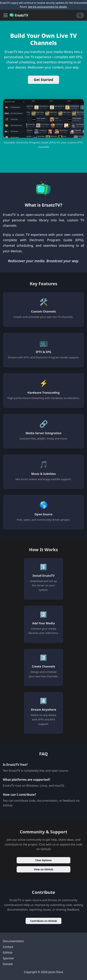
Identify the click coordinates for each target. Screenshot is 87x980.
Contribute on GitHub (43, 921)
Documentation (13, 941)
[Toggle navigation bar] (6, 15)
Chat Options (43, 860)
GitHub (8, 953)
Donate (8, 964)
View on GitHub (43, 869)
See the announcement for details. (48, 7)
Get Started (43, 80)
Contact (8, 947)
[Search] (80, 15)
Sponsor (8, 958)
